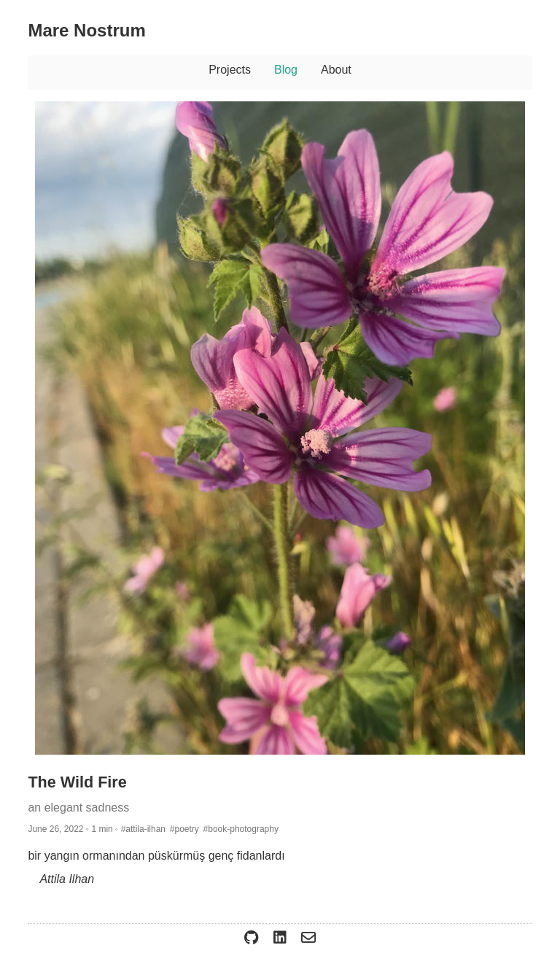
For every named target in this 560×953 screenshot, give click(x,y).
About (336, 70)
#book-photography (241, 829)
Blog (286, 70)
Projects (230, 70)
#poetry (184, 829)
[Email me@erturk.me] (308, 938)
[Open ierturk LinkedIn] (281, 938)
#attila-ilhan (143, 829)
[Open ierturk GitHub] (253, 938)
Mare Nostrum (86, 30)
